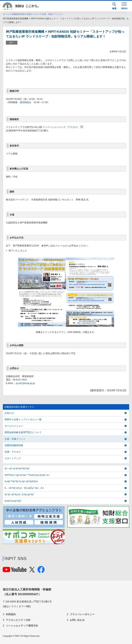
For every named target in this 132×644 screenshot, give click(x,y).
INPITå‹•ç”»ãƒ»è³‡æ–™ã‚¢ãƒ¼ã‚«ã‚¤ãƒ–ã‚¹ (27, 475)
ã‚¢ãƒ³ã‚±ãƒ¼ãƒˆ (13, 501)
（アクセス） (73, 127)
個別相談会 (25, 102)
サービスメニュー (14, 426)
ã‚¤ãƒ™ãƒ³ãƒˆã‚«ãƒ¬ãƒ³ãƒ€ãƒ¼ (21, 481)
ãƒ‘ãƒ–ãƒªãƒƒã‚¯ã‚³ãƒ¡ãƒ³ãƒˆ (20, 494)
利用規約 (11, 614)
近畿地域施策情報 (14, 445)
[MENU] (124, 6)
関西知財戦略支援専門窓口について (23, 432)
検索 (114, 6)
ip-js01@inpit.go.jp (25, 383)
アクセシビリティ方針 (18, 620)
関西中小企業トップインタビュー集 (23, 419)
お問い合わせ (77, 620)
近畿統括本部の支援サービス (25, 14)
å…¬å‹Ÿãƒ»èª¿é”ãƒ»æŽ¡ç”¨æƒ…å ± (24, 488)
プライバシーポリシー (82, 614)
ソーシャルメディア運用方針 (22, 626)
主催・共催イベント (51, 14)
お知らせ (9, 413)
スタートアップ (13, 458)
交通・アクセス (13, 452)
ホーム (6, 14)
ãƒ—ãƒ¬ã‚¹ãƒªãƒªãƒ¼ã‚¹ (17, 468)
